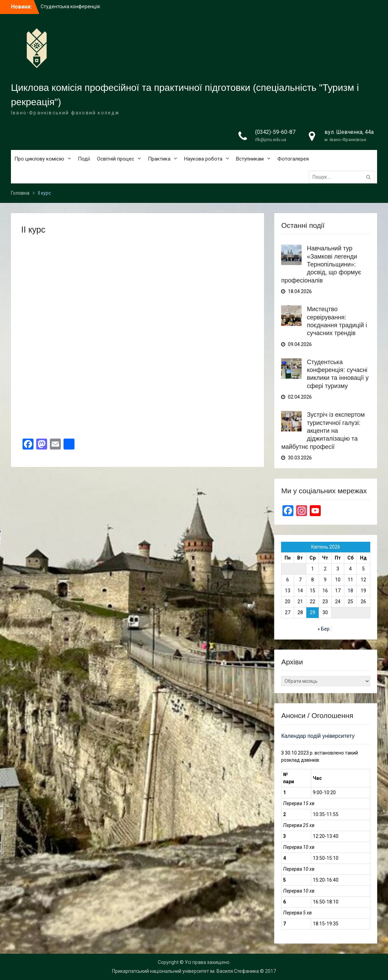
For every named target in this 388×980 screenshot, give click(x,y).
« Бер (324, 629)
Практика (159, 159)
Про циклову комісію (39, 159)
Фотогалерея (293, 159)
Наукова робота (203, 159)
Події (84, 159)
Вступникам (250, 159)
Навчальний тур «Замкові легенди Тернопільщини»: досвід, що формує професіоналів (321, 264)
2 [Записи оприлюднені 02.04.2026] (325, 569)
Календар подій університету (318, 736)
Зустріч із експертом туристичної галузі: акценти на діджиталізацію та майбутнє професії (323, 431)
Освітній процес (116, 159)
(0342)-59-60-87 (275, 132)
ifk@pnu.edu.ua (271, 140)
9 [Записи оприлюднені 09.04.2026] (325, 580)
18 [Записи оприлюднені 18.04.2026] (350, 591)
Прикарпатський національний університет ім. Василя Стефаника (185, 971)
